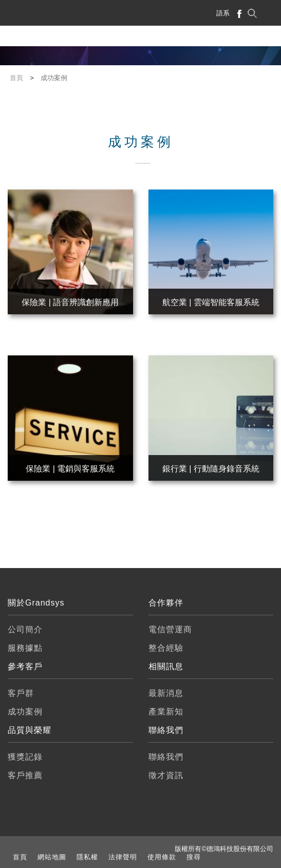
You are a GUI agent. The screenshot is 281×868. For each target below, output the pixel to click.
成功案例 (25, 712)
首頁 (20, 857)
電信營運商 (170, 629)
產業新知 (166, 712)
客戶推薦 (25, 775)
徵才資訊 (166, 775)
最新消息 (166, 693)
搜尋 (194, 857)
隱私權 (87, 857)
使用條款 (162, 857)
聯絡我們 (166, 757)
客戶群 (21, 693)
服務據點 (25, 648)
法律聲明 (123, 857)
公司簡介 (25, 629)
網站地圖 (52, 857)
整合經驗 (166, 648)
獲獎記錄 (25, 757)
